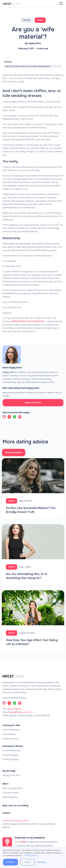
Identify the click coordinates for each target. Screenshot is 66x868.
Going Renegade (10, 755)
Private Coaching (10, 739)
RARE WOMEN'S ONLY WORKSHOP (28, 321)
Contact (6, 813)
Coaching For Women (13, 746)
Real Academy (9, 734)
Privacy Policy (22, 821)
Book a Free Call (33, 403)
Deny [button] (27, 862)
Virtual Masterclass (11, 730)
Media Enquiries (10, 797)
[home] (15, 4)
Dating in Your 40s (11, 775)
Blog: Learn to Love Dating (15, 806)
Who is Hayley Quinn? (13, 788)
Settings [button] (41, 862)
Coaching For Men (11, 725)
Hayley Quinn (35, 43)
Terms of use (8, 821)
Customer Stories (11, 793)
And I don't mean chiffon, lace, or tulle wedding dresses (28, 66)
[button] (61, 4)
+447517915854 (13, 709)
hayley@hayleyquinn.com (21, 712)
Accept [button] (10, 862)
